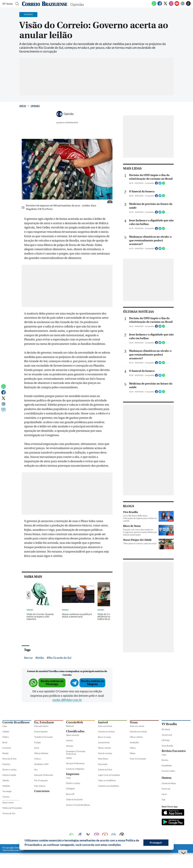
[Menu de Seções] (8, 4)
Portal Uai (166, 789)
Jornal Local (167, 735)
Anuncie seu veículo (138, 732)
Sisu (36, 770)
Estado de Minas (169, 783)
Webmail (70, 726)
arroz (29, 658)
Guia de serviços (105, 753)
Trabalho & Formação (43, 737)
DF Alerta (166, 729)
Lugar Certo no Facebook (109, 775)
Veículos (70, 746)
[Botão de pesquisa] (17, 4)
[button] (122, 845)
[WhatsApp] (154, 5)
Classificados (75, 731)
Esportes (6, 764)
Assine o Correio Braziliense (78, 805)
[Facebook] (160, 5)
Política (6, 737)
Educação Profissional (44, 775)
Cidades (6, 732)
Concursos (42, 791)
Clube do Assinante (74, 799)
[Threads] (188, 5)
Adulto (69, 758)
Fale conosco (40, 786)
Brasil (5, 742)
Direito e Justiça (9, 770)
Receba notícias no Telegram (92, 683)
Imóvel (103, 722)
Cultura (37, 759)
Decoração (103, 764)
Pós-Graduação (41, 780)
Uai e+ (164, 794)
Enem (37, 748)
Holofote (6, 786)
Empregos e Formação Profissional (76, 753)
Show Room (103, 759)
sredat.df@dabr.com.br (67, 700)
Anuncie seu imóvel (106, 732)
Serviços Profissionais (75, 763)
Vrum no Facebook (138, 759)
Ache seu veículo (137, 726)
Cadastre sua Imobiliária (108, 786)
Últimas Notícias (41, 753)
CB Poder (166, 740)
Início (23, 106)
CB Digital (70, 789)
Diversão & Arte (9, 759)
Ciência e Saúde (9, 775)
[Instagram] (171, 5)
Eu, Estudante (44, 722)
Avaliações (134, 742)
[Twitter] (165, 5)
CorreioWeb (74, 722)
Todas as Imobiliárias (107, 780)
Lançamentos (104, 742)
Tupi (163, 800)
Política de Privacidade (12, 808)
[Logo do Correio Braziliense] (45, 4)
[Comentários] (3, 411)
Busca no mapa (104, 737)
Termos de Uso (9, 813)
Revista (165, 760)
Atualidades (167, 766)
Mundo (5, 753)
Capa (5, 726)
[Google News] (183, 5)
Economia (7, 748)
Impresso (73, 774)
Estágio (37, 742)
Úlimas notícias (104, 748)
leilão (41, 658)
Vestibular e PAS (41, 764)
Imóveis (69, 740)
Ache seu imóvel (105, 726)
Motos (133, 753)
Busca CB (70, 794)
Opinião (35, 106)
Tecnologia (7, 791)
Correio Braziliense (16, 722)
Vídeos (133, 748)
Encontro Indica (168, 771)
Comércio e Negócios (75, 769)
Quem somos (8, 802)
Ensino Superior (41, 732)
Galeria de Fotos (105, 770)
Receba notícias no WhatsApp (52, 683)
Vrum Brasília (167, 746)
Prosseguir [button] (156, 843)
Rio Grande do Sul (60, 658)
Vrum (134, 722)
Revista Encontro (174, 751)
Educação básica (41, 726)
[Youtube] (177, 5)
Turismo (6, 797)
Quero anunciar (73, 735)
